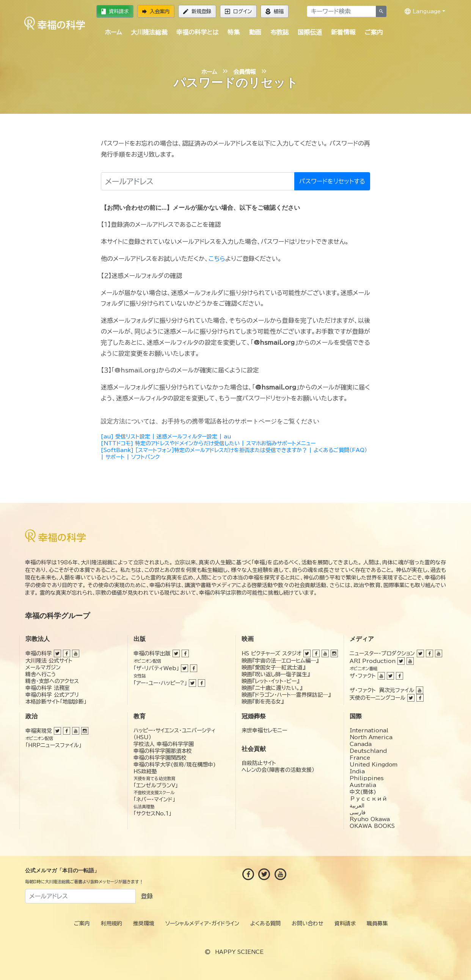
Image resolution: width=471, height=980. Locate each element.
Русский (368, 799)
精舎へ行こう (41, 674)
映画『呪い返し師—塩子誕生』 (276, 674)
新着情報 (343, 32)
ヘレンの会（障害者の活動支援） (278, 770)
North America (371, 737)
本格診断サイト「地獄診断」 (56, 702)
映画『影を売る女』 (263, 702)
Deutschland (368, 751)
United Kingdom (374, 765)
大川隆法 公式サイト (49, 661)
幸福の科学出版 (152, 653)
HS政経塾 (145, 771)
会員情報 (245, 72)
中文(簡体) (363, 792)
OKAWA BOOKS (372, 826)
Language (423, 11)
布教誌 (279, 32)
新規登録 (197, 11)
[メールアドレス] (198, 181)
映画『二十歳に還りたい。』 (272, 688)
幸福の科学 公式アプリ (52, 695)
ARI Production (373, 661)
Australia (363, 785)
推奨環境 (144, 923)
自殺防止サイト (259, 763)
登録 (147, 896)
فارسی (358, 812)
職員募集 (377, 923)
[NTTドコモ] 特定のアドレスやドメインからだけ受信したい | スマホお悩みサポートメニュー (208, 443)
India (357, 771)
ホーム (113, 32)
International (369, 730)
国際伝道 (310, 32)
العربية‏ (357, 806)
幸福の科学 (39, 653)
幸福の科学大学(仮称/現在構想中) (175, 765)
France (360, 758)
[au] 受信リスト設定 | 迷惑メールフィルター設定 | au (166, 437)
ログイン (238, 11)
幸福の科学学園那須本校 (163, 751)
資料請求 (115, 11)
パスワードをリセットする (332, 181)
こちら (217, 259)
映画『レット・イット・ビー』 (270, 681)
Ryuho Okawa (370, 819)
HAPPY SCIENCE (239, 952)
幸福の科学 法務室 (48, 688)
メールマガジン (43, 667)
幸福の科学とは (197, 32)
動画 (255, 32)
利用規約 (111, 923)
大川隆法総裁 (149, 32)
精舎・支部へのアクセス (52, 681)
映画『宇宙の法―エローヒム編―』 (280, 661)
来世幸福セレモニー (264, 730)
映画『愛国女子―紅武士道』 (273, 667)
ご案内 (374, 32)
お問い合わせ (308, 923)
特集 (234, 32)
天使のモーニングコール (378, 698)
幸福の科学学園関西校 (160, 758)
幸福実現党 (39, 731)
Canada (361, 744)
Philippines (367, 778)
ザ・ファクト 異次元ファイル (382, 690)
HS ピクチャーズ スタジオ (272, 653)
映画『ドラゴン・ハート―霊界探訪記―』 (286, 695)
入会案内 (156, 11)
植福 (275, 11)
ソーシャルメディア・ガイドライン (202, 923)
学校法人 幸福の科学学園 (164, 744)
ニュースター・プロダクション (382, 653)
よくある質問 (265, 923)
